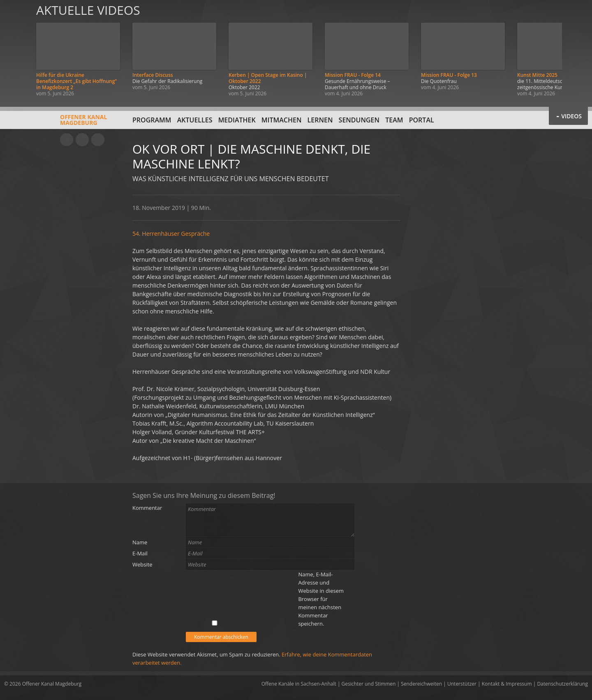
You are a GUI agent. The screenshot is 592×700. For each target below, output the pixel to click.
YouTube (67, 140)
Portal (422, 120)
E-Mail (140, 553)
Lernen (320, 120)
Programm (152, 120)
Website (142, 564)
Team (394, 120)
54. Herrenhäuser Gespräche (171, 234)
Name (140, 542)
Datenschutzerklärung (562, 684)
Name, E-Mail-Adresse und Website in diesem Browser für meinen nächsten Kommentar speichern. (321, 599)
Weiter (576, 50)
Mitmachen (282, 120)
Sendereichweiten (421, 684)
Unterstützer (462, 684)
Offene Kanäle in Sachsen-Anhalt (299, 684)
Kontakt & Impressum (507, 684)
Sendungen (359, 120)
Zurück (16, 50)
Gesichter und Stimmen (369, 684)
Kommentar (147, 508)
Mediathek (237, 120)
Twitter (98, 140)
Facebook (82, 140)
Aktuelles (195, 120)
